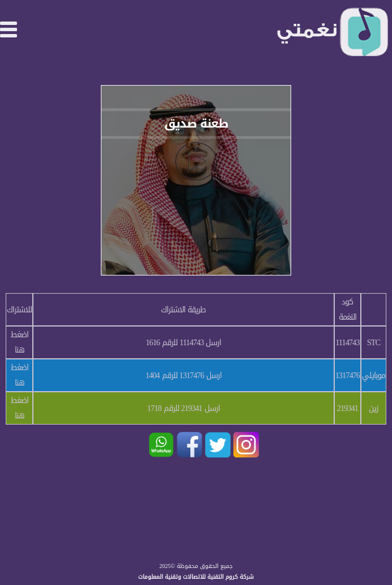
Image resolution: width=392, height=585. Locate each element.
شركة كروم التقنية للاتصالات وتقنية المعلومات (196, 577)
